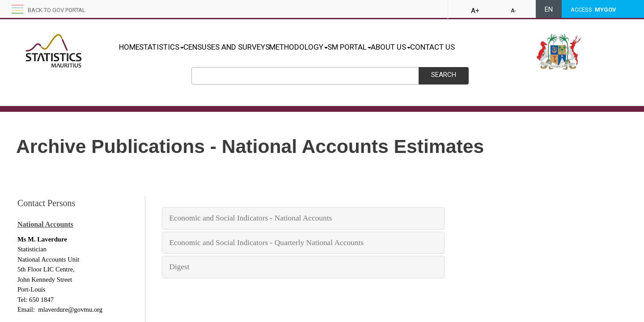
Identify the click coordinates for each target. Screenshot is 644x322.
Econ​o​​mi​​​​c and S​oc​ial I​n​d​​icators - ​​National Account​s (250, 218)
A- (513, 11)
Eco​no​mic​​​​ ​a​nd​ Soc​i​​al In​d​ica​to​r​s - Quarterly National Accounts (266, 243)
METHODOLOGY (327, 47)
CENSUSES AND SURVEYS (245, 47)
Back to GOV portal (57, 10)
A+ (475, 11)
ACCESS (593, 10)
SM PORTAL (387, 47)
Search (444, 75)
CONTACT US (489, 47)
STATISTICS (171, 47)
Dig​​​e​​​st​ (180, 267)
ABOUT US (438, 47)
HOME (129, 47)
